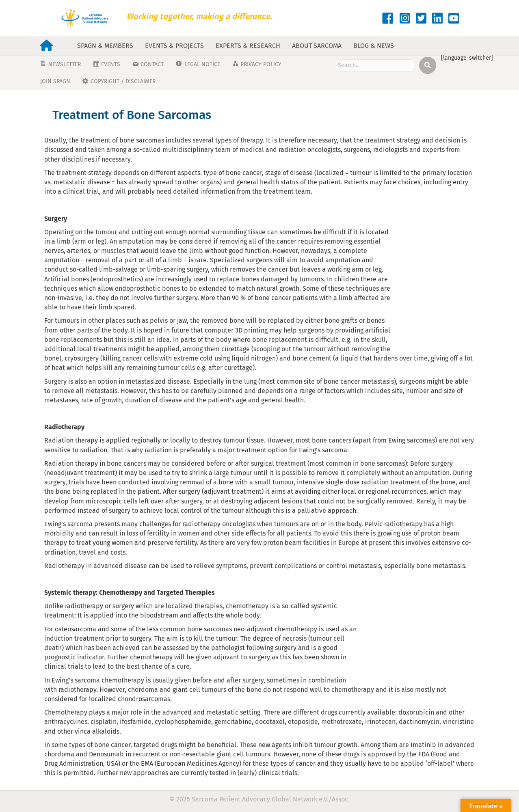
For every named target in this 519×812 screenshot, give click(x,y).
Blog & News (374, 46)
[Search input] (375, 65)
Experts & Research (248, 46)
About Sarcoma (317, 46)
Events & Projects (174, 46)
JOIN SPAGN (55, 81)
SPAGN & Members (105, 46)
